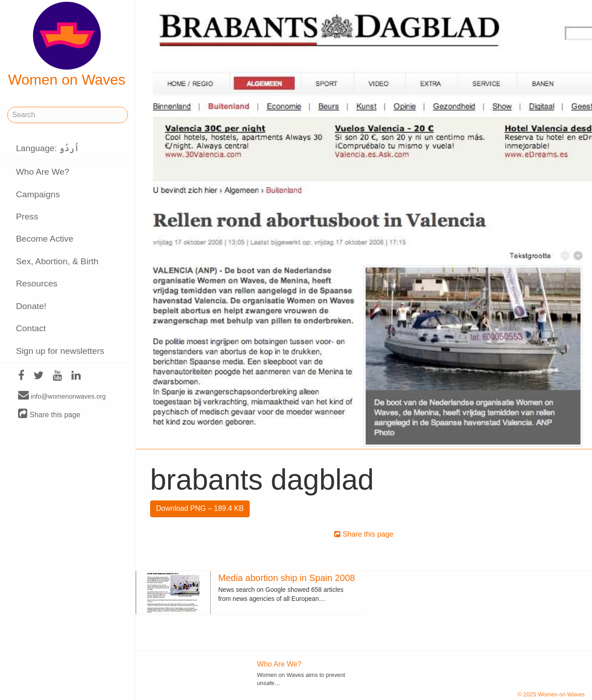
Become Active (45, 239)
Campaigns (38, 194)
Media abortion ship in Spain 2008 (286, 578)
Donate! (31, 306)
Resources (37, 283)
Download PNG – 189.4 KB (200, 508)
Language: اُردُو (47, 148)
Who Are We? (43, 172)
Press (27, 217)
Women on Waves (67, 45)
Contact (31, 328)
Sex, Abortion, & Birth (57, 261)
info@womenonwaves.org (62, 396)
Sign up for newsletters (60, 351)
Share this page (49, 414)
